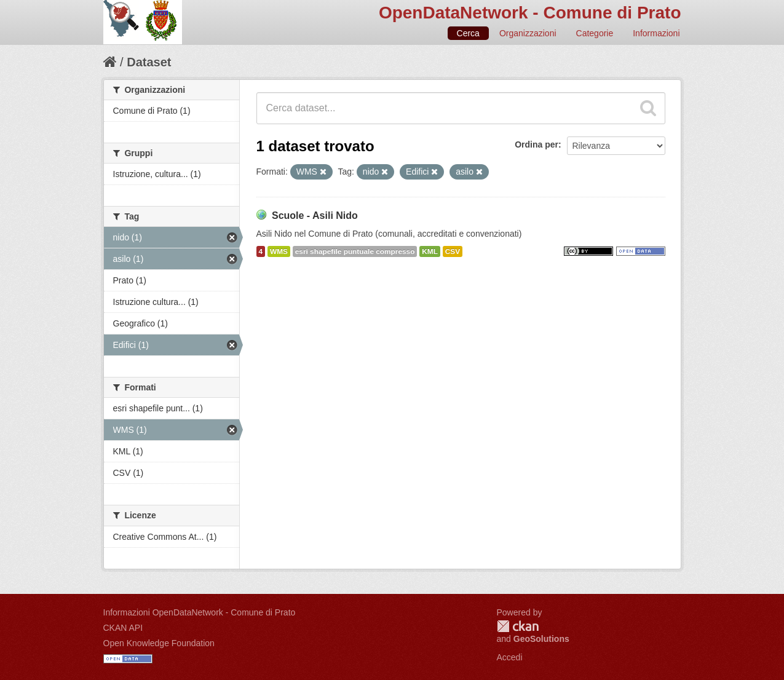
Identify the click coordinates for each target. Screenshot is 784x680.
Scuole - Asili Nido (315, 215)
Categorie (595, 33)
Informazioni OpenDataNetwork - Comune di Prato (200, 612)
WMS (279, 251)
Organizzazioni (528, 33)
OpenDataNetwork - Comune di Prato (530, 13)
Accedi (510, 657)
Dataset (149, 62)
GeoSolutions (541, 639)
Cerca (468, 33)
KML (430, 251)
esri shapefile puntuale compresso (355, 251)
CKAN (518, 626)
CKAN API (123, 628)
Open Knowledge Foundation (159, 643)
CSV (453, 251)
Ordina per (537, 144)
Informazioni (656, 33)
